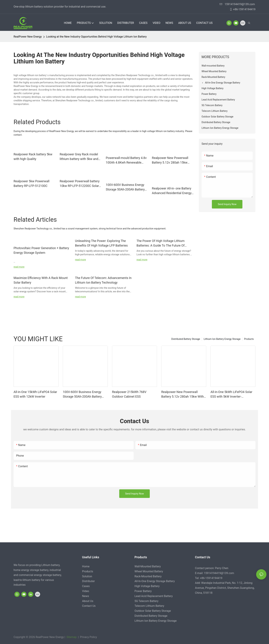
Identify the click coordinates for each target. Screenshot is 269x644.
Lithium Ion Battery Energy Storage (222, 339)
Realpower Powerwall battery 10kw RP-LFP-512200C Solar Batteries (80, 184)
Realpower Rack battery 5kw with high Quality (33, 157)
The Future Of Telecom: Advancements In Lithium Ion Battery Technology (103, 280)
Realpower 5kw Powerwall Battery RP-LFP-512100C (31, 183)
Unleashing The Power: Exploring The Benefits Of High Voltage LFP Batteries (101, 243)
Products (249, 339)
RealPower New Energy (28, 37)
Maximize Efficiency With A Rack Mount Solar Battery (41, 280)
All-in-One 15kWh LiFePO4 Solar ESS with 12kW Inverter (35, 394)
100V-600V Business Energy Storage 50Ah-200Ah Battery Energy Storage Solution (125, 187)
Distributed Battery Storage (186, 339)
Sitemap (71, 637)
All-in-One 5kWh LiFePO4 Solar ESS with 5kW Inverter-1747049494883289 (231, 394)
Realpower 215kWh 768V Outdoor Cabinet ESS (129, 394)
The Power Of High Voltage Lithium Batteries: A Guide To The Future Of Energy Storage (161, 243)
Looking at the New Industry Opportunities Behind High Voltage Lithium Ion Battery (96, 37)
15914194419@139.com (237, 4)
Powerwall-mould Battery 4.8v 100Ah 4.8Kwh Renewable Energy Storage (126, 160)
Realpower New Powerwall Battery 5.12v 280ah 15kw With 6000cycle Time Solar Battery (170, 160)
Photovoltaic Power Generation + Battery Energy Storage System (41, 250)
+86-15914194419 (242, 9)
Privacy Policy (88, 637)
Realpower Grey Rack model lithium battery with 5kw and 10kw (79, 157)
